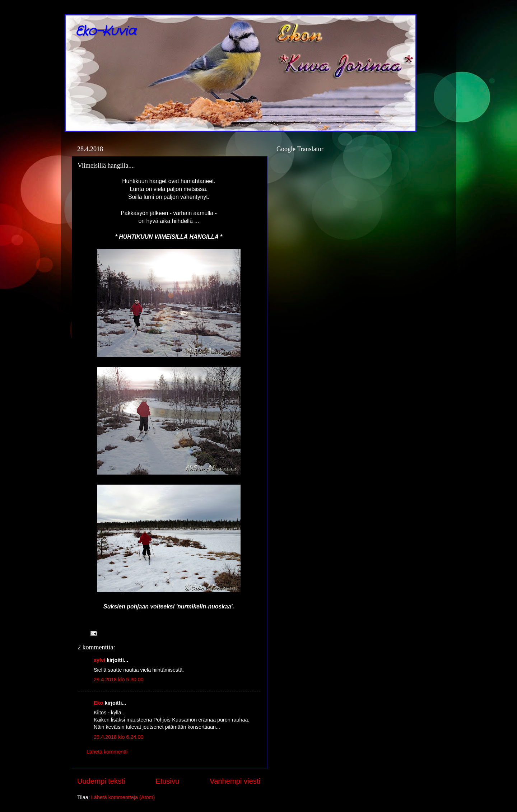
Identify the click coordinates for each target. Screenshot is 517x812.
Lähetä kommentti (107, 752)
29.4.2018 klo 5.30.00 (118, 680)
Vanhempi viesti (235, 781)
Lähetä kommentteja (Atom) (123, 797)
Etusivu (167, 781)
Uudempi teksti (101, 781)
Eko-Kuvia (106, 31)
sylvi (99, 660)
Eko (98, 703)
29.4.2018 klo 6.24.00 (118, 737)
